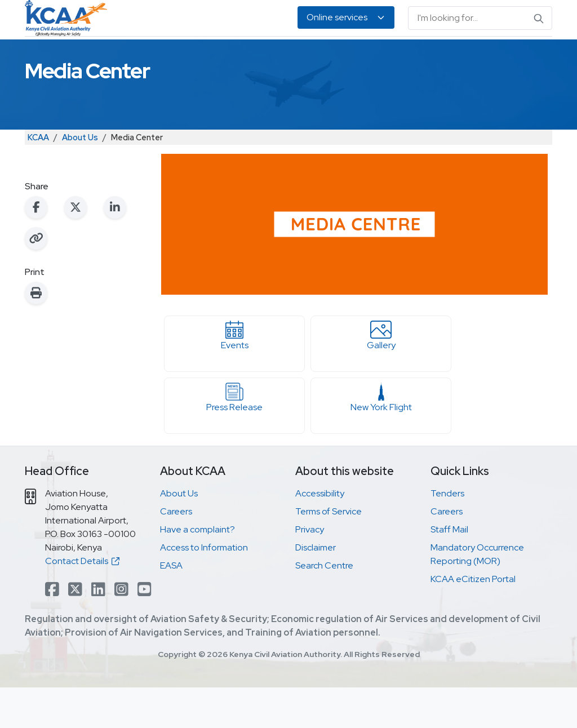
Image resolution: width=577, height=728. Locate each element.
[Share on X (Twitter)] (76, 248)
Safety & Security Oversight (68, 57)
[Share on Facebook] (36, 248)
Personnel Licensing (179, 57)
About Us (522, 57)
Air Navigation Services (281, 57)
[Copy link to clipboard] (36, 279)
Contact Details (82, 602)
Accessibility (320, 534)
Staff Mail (449, 570)
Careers (176, 552)
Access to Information (204, 588)
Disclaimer (316, 588)
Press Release (234, 438)
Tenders (447, 534)
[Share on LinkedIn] (115, 248)
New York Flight (381, 438)
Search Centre (324, 606)
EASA (488, 57)
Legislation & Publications (386, 57)
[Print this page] (36, 334)
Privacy (310, 570)
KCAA (38, 178)
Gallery (381, 376)
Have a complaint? (197, 570)
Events (234, 376)
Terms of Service (329, 552)
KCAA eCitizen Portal (473, 620)
